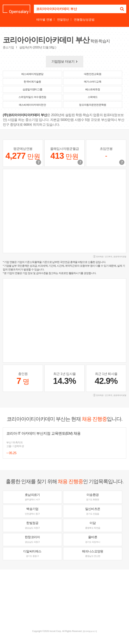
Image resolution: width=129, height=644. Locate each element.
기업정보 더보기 (65, 62)
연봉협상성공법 (84, 20)
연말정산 (63, 20)
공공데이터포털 (120, 257)
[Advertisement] (66, 599)
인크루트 (109, 257)
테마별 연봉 (44, 20)
